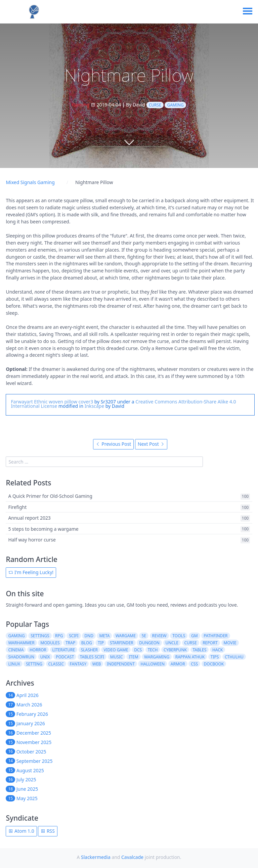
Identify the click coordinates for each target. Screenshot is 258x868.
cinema (16, 650)
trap (70, 643)
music (117, 657)
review (159, 636)
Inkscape (94, 406)
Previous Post (114, 444)
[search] (104, 462)
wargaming (157, 657)
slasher (89, 650)
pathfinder (216, 636)
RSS (48, 831)
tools (179, 636)
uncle (172, 643)
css (194, 664)
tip (101, 643)
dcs (138, 650)
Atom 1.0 (21, 831)
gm (195, 636)
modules (50, 643)
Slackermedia (96, 857)
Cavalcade (132, 857)
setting (34, 664)
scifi (74, 636)
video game (116, 650)
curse (155, 105)
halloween (153, 664)
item (133, 657)
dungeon (149, 643)
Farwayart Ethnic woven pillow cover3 (52, 402)
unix (45, 657)
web (97, 664)
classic (56, 664)
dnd (89, 636)
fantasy (78, 664)
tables (200, 650)
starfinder (122, 643)
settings (40, 636)
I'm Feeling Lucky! (31, 572)
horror (38, 650)
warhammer (21, 643)
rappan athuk (190, 657)
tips (215, 657)
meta (104, 636)
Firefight (17, 507)
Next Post (151, 444)
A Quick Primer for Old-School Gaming (50, 496)
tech (153, 650)
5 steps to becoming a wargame (43, 529)
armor (178, 664)
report (210, 643)
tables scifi (92, 657)
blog (87, 643)
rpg (59, 636)
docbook (214, 664)
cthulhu (234, 657)
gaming (175, 105)
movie (230, 643)
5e (144, 636)
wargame (126, 636)
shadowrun (21, 657)
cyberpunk (175, 650)
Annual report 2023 (29, 518)
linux (14, 664)
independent (121, 664)
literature (64, 650)
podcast (65, 657)
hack (218, 650)
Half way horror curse (32, 540)
